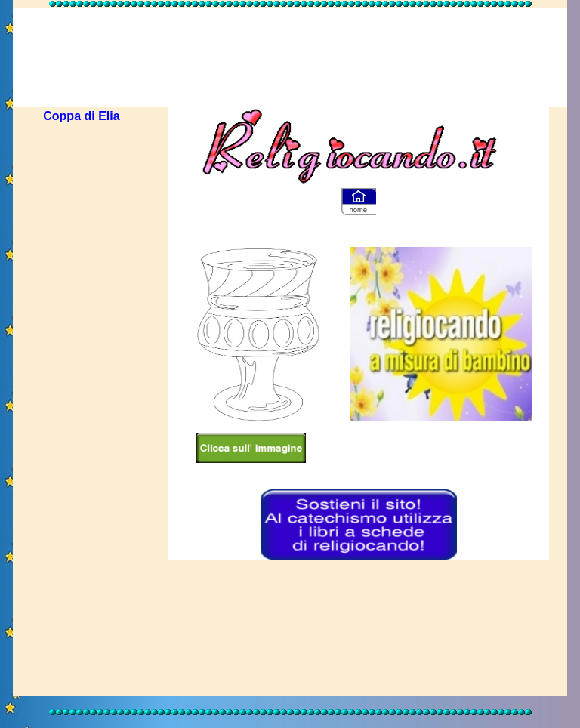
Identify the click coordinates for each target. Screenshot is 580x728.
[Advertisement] (290, 44)
